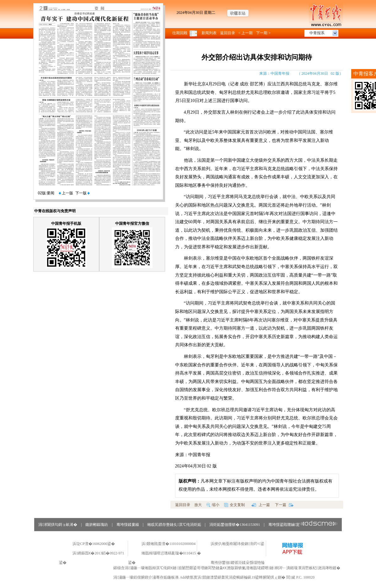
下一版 (83, 193)
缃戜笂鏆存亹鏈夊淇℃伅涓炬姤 (174, 525)
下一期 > (263, 33)
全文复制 (234, 505)
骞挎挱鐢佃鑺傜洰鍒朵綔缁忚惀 (238, 563)
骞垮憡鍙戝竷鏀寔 (303, 525)
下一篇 (284, 505)
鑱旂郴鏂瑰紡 (97, 525)
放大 (198, 505)
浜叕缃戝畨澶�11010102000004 (169, 544)
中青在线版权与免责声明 (55, 211)
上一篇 (261, 505)
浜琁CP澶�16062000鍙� (94, 544)
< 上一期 (246, 33)
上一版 (66, 193)
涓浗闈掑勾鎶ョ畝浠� (58, 525)
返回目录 (228, 33)
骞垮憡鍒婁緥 (128, 525)
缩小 (213, 505)
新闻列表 (209, 33)
